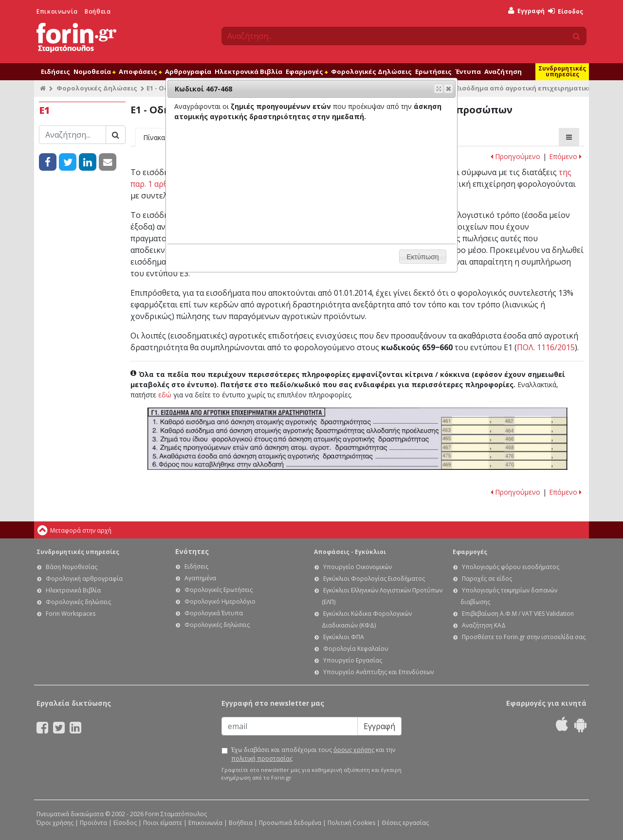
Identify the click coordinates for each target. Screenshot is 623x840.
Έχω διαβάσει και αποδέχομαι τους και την (313, 754)
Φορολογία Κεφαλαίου (356, 649)
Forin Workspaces (71, 614)
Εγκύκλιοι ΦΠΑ (344, 637)
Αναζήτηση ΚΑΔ (484, 625)
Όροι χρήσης (55, 823)
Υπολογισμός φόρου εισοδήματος (511, 567)
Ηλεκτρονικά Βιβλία (248, 71)
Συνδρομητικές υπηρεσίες (562, 71)
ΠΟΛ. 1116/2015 (546, 347)
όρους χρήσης (354, 750)
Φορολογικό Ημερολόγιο (220, 601)
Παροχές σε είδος (487, 579)
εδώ (165, 395)
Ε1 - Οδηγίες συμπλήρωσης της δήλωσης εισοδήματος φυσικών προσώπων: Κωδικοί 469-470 (504, 465)
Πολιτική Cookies (351, 823)
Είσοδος (566, 11)
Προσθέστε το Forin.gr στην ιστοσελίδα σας (524, 637)
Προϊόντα (93, 823)
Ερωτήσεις (433, 71)
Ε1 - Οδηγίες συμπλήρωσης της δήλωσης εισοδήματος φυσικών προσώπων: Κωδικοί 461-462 (504, 421)
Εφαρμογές (307, 71)
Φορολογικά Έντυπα (214, 613)
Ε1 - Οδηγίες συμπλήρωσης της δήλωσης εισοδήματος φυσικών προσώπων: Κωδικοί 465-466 (504, 439)
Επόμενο (565, 156)
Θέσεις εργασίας (405, 823)
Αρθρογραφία (188, 71)
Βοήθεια (98, 11)
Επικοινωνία (57, 11)
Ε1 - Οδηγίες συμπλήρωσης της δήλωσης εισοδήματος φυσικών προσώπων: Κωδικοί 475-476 (504, 456)
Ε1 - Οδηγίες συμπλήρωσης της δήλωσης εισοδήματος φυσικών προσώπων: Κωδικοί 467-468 (504, 448)
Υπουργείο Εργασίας (353, 660)
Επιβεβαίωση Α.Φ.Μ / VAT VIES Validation (518, 614)
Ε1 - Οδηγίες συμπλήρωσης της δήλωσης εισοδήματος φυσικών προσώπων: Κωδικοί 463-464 (504, 430)
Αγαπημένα (200, 578)
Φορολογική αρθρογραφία (84, 579)
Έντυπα (468, 71)
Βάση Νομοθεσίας (72, 567)
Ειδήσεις (55, 71)
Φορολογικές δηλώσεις (78, 602)
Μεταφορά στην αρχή (81, 530)
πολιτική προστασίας (262, 759)
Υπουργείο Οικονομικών (357, 567)
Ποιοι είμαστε (163, 823)
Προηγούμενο (515, 156)
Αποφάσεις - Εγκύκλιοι (350, 552)
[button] (448, 89)
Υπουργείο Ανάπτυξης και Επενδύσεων (378, 672)
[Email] (290, 726)
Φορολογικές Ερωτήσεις (219, 590)
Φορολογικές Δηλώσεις (371, 71)
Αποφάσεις (140, 71)
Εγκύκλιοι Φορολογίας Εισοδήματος (374, 579)
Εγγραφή (526, 11)
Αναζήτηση (503, 71)
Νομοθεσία (94, 71)
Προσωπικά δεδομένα (290, 823)
